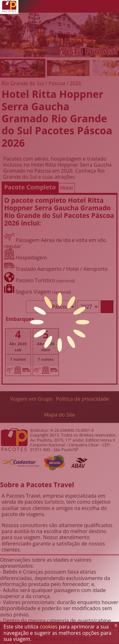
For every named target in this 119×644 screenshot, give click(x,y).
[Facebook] (100, 6)
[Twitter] (87, 6)
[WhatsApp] (75, 6)
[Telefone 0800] (62, 6)
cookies (49, 627)
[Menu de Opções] (113, 6)
